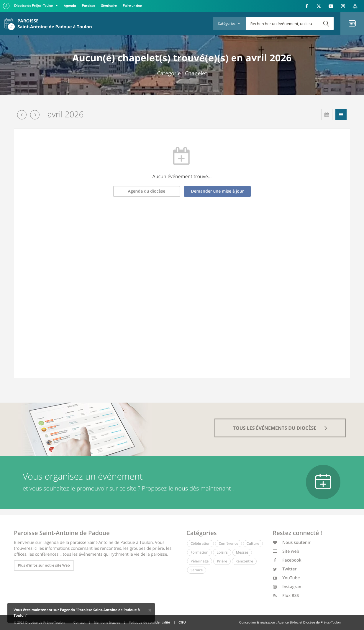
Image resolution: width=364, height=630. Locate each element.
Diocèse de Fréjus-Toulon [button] (34, 6)
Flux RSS (286, 596)
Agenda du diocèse (147, 191)
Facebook (287, 560)
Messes (242, 552)
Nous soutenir (292, 543)
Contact (79, 623)
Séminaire (109, 6)
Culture (253, 543)
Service (197, 570)
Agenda (70, 6)
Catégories (229, 23)
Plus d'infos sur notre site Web (44, 565)
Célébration (200, 543)
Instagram (288, 587)
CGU (182, 623)
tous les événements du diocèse (280, 428)
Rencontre (244, 561)
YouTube (286, 578)
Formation (199, 552)
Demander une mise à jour (217, 191)
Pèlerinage (200, 561)
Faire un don (132, 6)
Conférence (228, 543)
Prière (222, 561)
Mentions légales (107, 623)
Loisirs (222, 552)
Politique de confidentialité (149, 623)
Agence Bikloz (288, 623)
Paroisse (89, 6)
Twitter (285, 569)
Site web (286, 551)
